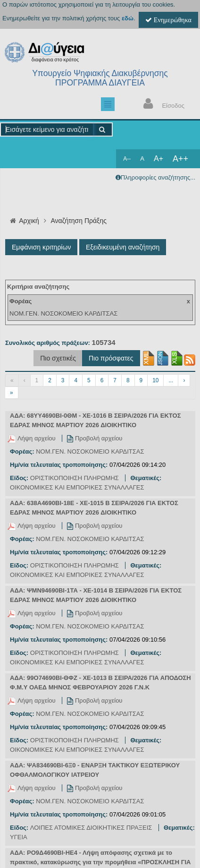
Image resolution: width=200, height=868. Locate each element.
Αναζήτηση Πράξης (79, 221)
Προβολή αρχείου (95, 438)
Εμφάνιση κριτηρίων (41, 247)
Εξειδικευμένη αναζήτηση (123, 247)
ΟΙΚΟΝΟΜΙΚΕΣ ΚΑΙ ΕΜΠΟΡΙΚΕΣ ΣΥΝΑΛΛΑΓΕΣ (77, 487)
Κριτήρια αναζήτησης (38, 287)
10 (155, 380)
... (171, 380)
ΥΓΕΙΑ (19, 837)
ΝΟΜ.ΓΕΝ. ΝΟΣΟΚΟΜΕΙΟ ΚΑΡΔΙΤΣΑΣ (90, 451)
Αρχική (29, 221)
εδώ (128, 18)
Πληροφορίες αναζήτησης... (158, 177)
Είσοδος (162, 105)
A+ (158, 159)
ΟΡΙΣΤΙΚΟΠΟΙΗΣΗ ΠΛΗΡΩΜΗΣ (75, 478)
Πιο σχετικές (58, 358)
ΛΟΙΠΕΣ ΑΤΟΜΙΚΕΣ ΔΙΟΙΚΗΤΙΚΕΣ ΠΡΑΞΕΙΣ (91, 828)
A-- (127, 159)
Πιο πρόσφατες (111, 358)
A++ (180, 159)
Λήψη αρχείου (32, 438)
